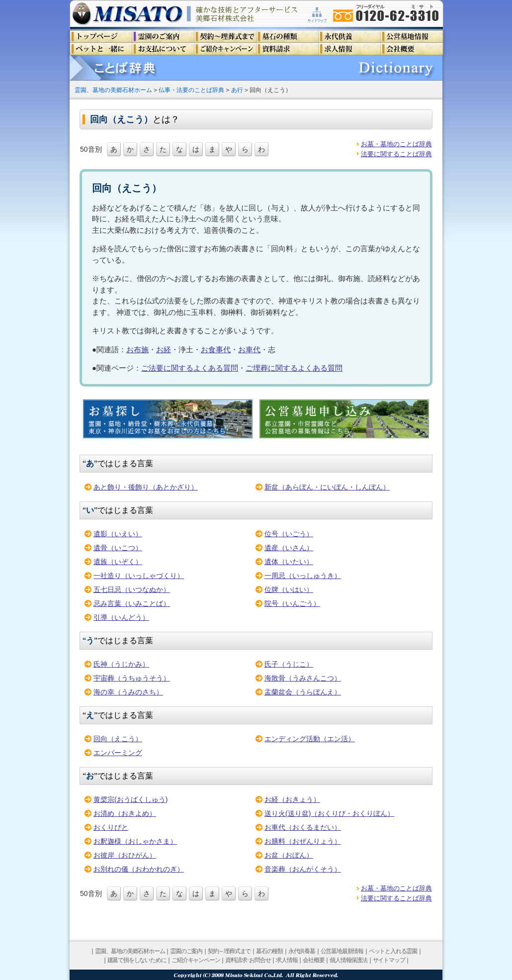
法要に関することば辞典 (396, 154)
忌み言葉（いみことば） (132, 603)
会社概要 (313, 960)
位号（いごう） (289, 534)
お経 (164, 349)
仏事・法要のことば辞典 (191, 90)
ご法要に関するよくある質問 (190, 368)
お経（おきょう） (292, 799)
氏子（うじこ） (289, 664)
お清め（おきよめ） (125, 813)
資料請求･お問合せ (248, 960)
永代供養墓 (302, 951)
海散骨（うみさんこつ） (303, 678)
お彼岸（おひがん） (125, 855)
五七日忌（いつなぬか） (132, 589)
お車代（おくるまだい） (303, 827)
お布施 (137, 349)
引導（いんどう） (121, 617)
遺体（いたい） (289, 562)
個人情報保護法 (348, 960)
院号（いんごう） (292, 603)
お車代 (249, 349)
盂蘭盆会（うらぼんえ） (303, 692)
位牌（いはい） (289, 589)
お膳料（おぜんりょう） (303, 841)
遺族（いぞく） (118, 562)
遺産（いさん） (289, 548)
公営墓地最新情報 (342, 951)
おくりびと (111, 827)
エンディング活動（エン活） (310, 739)
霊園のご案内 (186, 951)
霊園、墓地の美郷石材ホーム (113, 90)
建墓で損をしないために (137, 960)
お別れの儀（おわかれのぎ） (139, 869)
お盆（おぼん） (289, 855)
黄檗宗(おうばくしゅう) (130, 799)
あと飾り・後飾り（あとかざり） (146, 487)
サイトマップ (389, 960)
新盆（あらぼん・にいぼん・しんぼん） (327, 487)
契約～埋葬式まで (229, 951)
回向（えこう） (118, 739)
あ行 (237, 90)
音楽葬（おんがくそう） (303, 869)
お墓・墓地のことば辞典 (396, 144)
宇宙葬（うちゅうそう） (132, 678)
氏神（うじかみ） (121, 664)
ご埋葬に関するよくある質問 (294, 368)
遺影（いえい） (118, 534)
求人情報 (287, 960)
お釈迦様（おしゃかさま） (135, 841)
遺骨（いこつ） (118, 548)
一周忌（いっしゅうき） (303, 576)
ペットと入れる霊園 (393, 951)
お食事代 (216, 349)
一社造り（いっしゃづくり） (139, 576)
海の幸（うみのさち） (128, 692)
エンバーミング (118, 753)
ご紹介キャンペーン (196, 960)
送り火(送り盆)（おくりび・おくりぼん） (329, 813)
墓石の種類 (269, 951)
